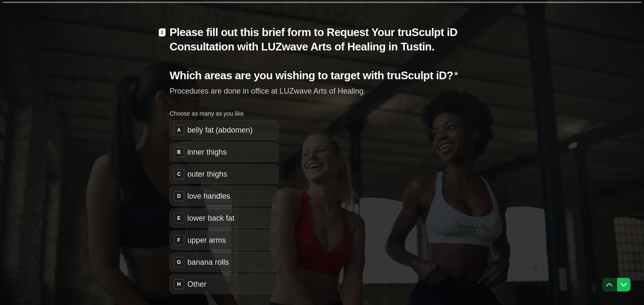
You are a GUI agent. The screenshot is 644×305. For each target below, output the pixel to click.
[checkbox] (224, 130)
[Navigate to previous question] (609, 285)
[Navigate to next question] (624, 285)
